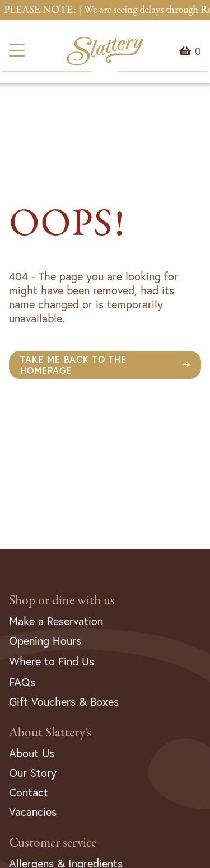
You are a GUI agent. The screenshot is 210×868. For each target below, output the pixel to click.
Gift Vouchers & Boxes (64, 702)
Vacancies (33, 812)
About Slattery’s (50, 733)
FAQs (22, 682)
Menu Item (198, 51)
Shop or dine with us (62, 601)
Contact (29, 792)
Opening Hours (45, 641)
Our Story (33, 773)
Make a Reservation (56, 621)
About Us (32, 753)
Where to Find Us (52, 661)
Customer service (53, 843)
